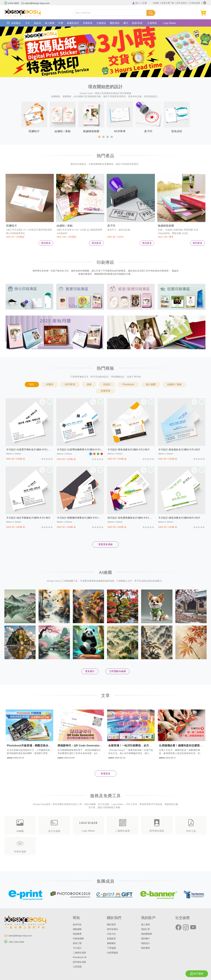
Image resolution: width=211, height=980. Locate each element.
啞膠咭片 (12, 226)
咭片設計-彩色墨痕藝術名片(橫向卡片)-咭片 (131, 518)
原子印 (111, 226)
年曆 (61, 23)
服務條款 (111, 943)
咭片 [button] (32, 384)
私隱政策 (111, 939)
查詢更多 (46, 243)
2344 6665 (12, 3)
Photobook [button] (128, 384)
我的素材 (146, 948)
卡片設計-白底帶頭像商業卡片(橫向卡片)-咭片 (80, 450)
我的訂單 (146, 929)
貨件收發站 (112, 929)
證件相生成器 (79, 962)
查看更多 (105, 774)
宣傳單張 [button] (105, 391)
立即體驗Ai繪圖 (118, 671)
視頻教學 (77, 934)
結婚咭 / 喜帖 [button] (174, 384)
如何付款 (77, 925)
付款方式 (111, 934)
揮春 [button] (89, 384)
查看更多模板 (106, 544)
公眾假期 (77, 967)
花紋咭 (38, 23)
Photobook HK (80, 957)
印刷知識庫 (78, 939)
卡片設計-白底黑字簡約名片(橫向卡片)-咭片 (29, 450)
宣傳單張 (88, 23)
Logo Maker (170, 23)
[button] (205, 3)
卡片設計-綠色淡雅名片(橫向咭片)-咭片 (179, 518)
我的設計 (146, 943)
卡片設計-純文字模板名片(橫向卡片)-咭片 (28, 518)
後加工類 (77, 943)
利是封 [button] (107, 384)
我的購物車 (147, 934)
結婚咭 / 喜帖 (65, 226)
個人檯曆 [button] (151, 384)
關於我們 (111, 925)
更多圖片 (90, 671)
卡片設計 (77, 948)
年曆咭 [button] (50, 384)
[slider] (47, 459)
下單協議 (111, 948)
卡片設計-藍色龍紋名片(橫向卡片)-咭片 (179, 450)
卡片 (28, 23)
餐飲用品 (115, 23)
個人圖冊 (50, 23)
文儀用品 (101, 23)
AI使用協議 (112, 953)
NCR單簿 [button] (70, 384)
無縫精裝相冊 (166, 226)
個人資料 (146, 925)
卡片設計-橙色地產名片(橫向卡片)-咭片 (129, 450)
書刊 (126, 23)
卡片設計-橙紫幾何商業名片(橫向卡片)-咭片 (80, 518)
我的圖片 (146, 939)
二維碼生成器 (79, 953)
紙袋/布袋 (137, 23)
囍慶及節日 (73, 23)
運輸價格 (77, 929)
